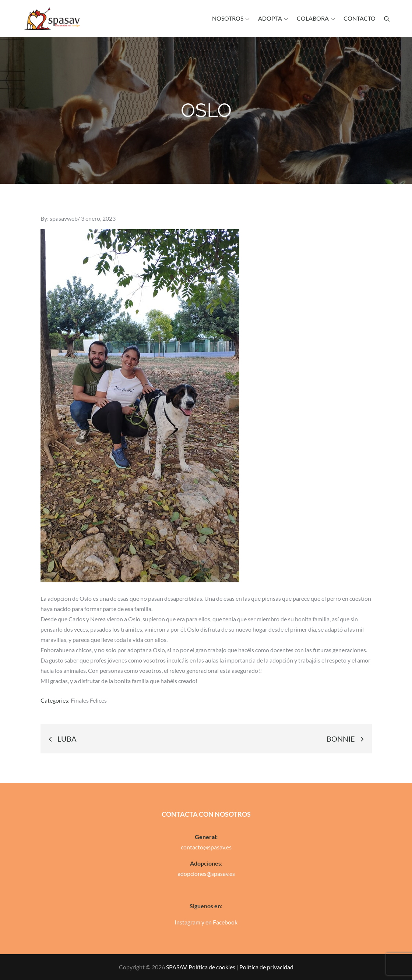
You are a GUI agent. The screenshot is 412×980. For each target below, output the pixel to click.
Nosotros (231, 18)
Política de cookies (212, 967)
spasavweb (64, 218)
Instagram (187, 922)
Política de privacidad (266, 967)
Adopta (273, 18)
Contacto (360, 18)
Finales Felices (89, 700)
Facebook (225, 922)
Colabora (316, 18)
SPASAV (176, 967)
